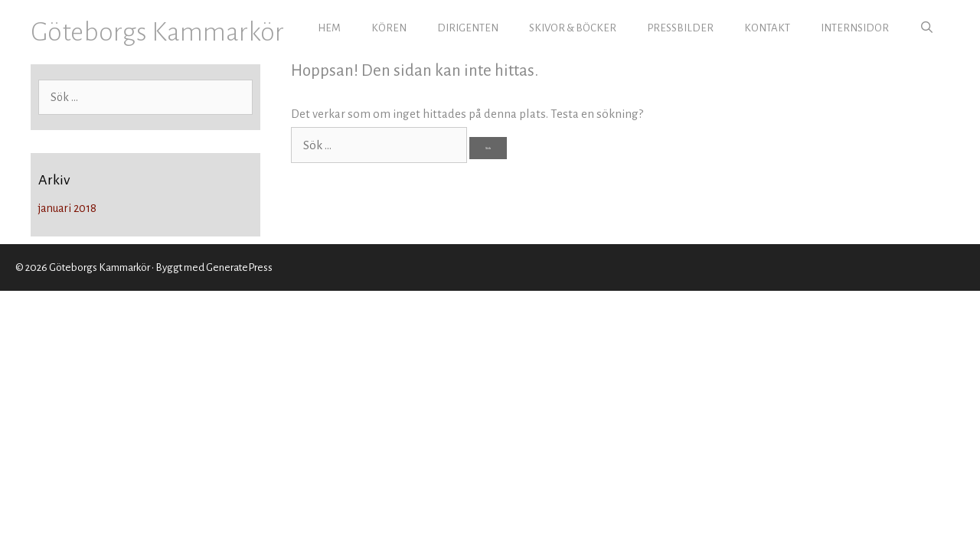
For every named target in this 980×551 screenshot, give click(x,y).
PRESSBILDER (680, 28)
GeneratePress (239, 267)
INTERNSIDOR (855, 28)
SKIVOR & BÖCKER (573, 28)
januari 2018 (67, 208)
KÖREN (389, 28)
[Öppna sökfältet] (927, 28)
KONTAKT (767, 28)
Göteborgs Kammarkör (157, 32)
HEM (329, 28)
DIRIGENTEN (468, 28)
